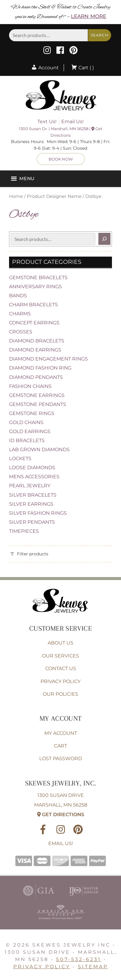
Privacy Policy (61, 681)
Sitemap (93, 967)
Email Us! (72, 121)
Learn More (89, 16)
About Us (61, 643)
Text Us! (47, 121)
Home (16, 196)
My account (61, 733)
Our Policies (61, 694)
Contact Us (61, 668)
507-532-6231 (79, 959)
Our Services (61, 656)
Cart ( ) (83, 68)
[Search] (104, 239)
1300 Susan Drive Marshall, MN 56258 (61, 805)
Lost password (61, 758)
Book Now (61, 159)
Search (100, 35)
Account (45, 68)
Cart (61, 746)
